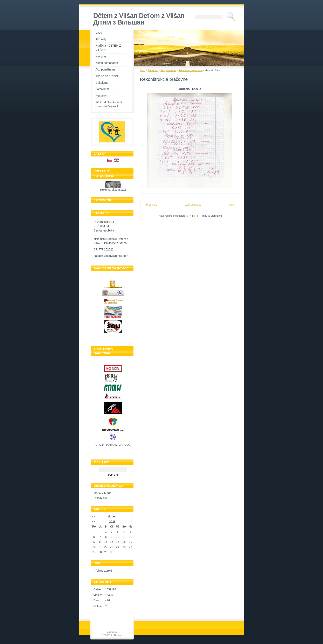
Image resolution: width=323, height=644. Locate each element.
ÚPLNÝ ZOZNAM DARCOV (113, 445)
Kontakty (101, 96)
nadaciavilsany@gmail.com (111, 256)
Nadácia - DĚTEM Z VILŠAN (108, 48)
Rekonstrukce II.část (113, 190)
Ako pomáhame (106, 70)
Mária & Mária (103, 493)
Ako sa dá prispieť (107, 76)
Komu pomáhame (107, 63)
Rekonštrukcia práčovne (191, 70)
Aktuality (101, 39)
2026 (112, 522)
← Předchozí (150, 205)
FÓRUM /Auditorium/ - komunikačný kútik (110, 105)
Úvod (99, 33)
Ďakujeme (102, 83)
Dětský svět (101, 498)
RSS (104, 635)
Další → (233, 205)
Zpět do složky (193, 205)
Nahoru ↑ (119, 635)
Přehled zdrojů (103, 571)
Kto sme (101, 57)
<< (94, 516)
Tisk (110, 635)
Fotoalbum (102, 89)
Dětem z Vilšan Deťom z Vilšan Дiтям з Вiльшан (139, 19)
